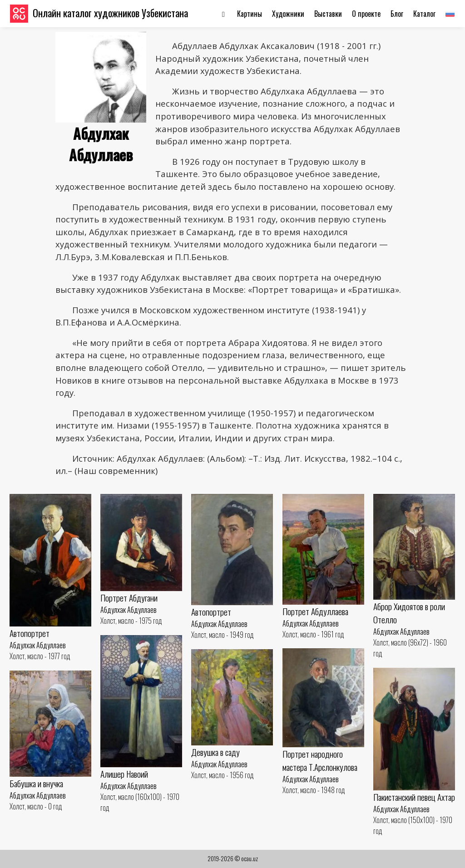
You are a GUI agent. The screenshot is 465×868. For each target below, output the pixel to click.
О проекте (366, 14)
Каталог (424, 14)
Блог (397, 14)
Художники (288, 14)
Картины (250, 14)
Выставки (328, 14)
